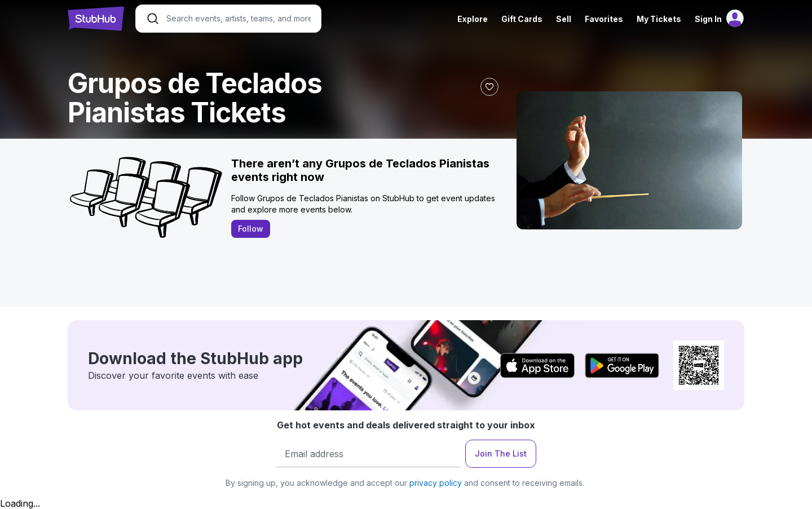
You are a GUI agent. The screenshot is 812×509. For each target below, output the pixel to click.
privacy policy (436, 483)
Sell (564, 19)
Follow (251, 229)
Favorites (604, 19)
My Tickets (659, 19)
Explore (473, 19)
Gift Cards (522, 19)
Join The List (501, 453)
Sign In (708, 19)
